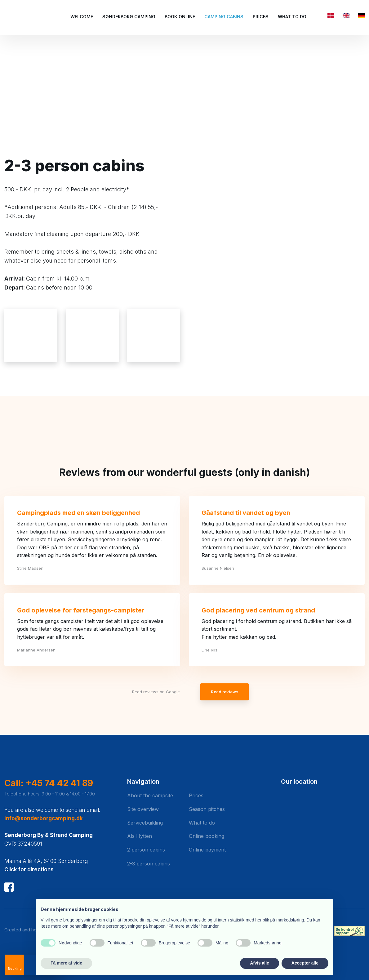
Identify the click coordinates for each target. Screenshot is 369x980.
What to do (292, 17)
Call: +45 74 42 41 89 (49, 783)
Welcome (82, 17)
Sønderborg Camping (129, 17)
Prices (261, 17)
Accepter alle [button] (305, 963)
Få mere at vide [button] (66, 963)
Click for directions (29, 869)
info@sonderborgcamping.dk (44, 818)
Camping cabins (224, 17)
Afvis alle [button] (259, 963)
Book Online (180, 17)
